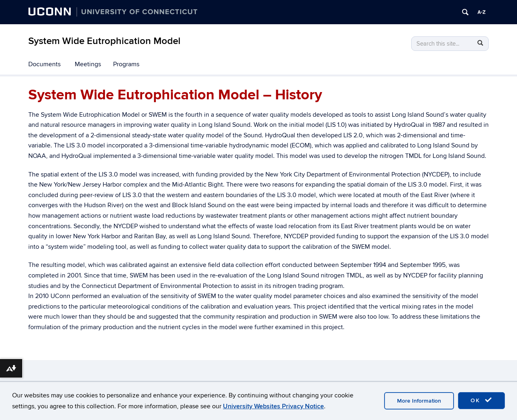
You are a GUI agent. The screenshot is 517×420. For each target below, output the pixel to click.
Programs (126, 64)
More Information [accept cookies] (419, 401)
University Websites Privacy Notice (273, 406)
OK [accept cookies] (481, 400)
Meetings (88, 64)
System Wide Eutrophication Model (104, 41)
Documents (44, 64)
